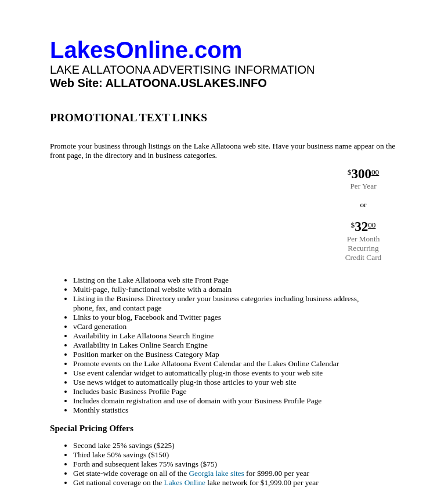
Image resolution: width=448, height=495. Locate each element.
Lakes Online (185, 483)
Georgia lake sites (216, 473)
